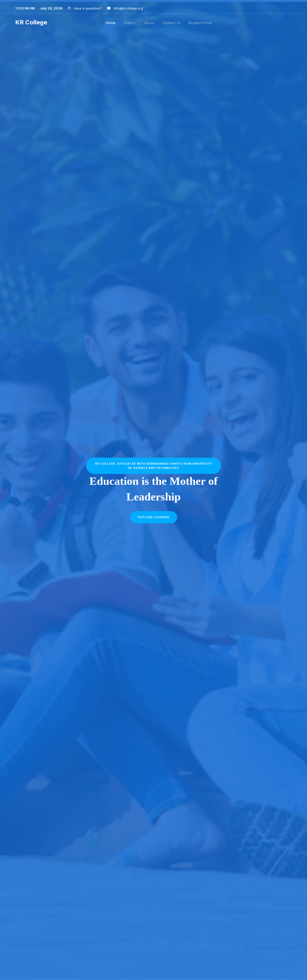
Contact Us (172, 23)
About (149, 23)
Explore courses (153, 519)
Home (111, 23)
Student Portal (200, 23)
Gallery (130, 23)
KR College (32, 22)
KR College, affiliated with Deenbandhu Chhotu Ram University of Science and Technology (154, 468)
